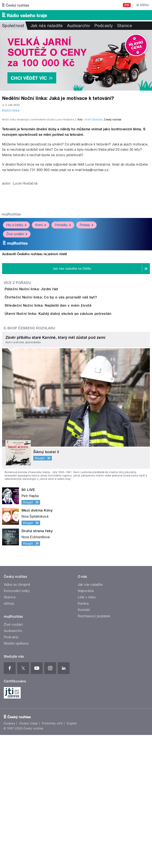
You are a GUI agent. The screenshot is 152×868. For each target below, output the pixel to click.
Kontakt (84, 743)
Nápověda (86, 724)
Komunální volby (17, 724)
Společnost (13, 26)
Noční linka (11, 110)
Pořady (86, 310)
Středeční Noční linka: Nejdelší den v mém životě (65, 414)
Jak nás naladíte (47, 26)
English (72, 857)
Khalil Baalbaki (93, 205)
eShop (9, 737)
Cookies (9, 857)
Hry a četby (16, 310)
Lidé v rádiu (87, 730)
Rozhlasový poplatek (94, 749)
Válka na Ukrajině (17, 718)
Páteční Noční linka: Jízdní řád (48, 374)
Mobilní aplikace (16, 777)
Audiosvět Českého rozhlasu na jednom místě (34, 339)
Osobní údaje (29, 857)
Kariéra (83, 737)
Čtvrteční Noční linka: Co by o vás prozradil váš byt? (68, 394)
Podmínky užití (52, 857)
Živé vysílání (17, 319)
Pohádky (63, 310)
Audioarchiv (79, 26)
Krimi (41, 310)
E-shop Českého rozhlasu (30, 461)
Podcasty (104, 26)
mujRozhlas (11, 299)
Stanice (125, 26)
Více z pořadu (17, 368)
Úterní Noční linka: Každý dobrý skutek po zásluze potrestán (75, 435)
